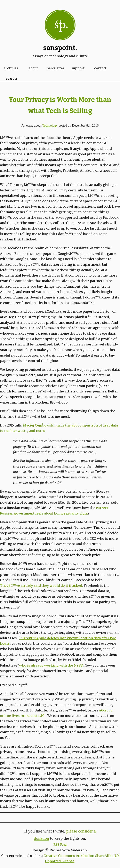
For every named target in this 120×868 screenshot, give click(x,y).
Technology (50, 125)
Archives (11, 68)
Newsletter (55, 68)
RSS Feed (60, 845)
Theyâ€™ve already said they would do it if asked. (41, 586)
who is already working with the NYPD (51, 665)
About (33, 68)
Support (78, 68)
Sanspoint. (60, 48)
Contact (100, 68)
